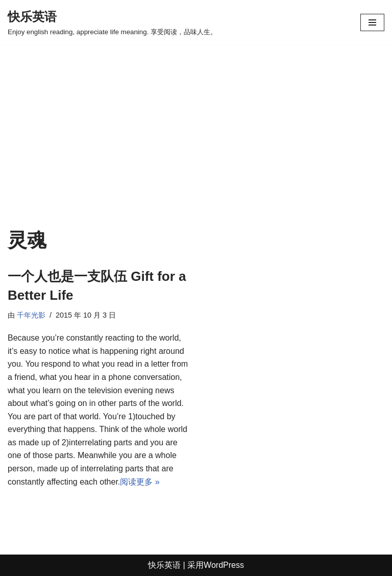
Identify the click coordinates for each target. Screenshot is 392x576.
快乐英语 (164, 565)
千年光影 (31, 315)
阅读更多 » (140, 482)
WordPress (224, 565)
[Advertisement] (196, 152)
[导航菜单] (372, 22)
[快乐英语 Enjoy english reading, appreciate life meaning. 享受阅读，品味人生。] (112, 22)
